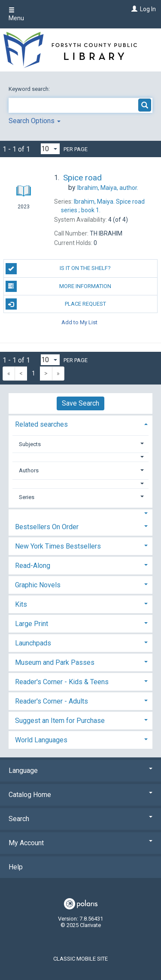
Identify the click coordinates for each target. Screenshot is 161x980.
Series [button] (27, 497)
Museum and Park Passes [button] (55, 662)
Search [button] (80, 819)
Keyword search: (30, 89)
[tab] (80, 423)
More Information (59, 286)
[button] (81, 457)
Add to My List (79, 322)
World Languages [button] (41, 740)
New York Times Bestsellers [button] (58, 546)
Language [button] (80, 771)
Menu (16, 14)
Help (16, 867)
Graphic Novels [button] (38, 585)
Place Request (56, 304)
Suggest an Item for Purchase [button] (60, 721)
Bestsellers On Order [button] (47, 527)
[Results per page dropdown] (50, 149)
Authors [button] (29, 470)
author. (108, 188)
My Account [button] (80, 843)
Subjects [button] (30, 444)
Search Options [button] (35, 121)
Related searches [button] (41, 424)
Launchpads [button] (33, 643)
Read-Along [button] (33, 566)
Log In (148, 9)
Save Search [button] (80, 403)
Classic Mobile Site (80, 959)
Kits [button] (21, 604)
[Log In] (133, 9)
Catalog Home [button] (80, 795)
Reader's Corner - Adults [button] (52, 701)
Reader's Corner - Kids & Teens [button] (62, 682)
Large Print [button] (32, 624)
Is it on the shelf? (58, 269)
